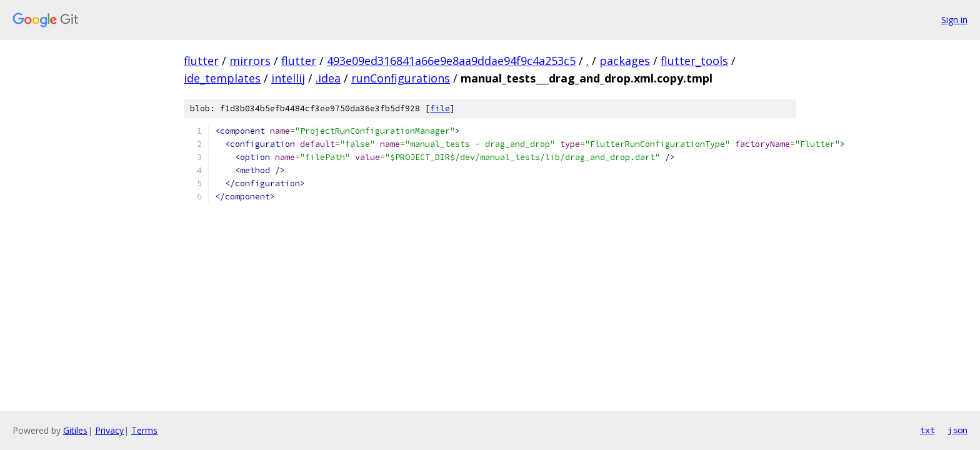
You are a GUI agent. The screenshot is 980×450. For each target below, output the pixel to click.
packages (625, 61)
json (957, 430)
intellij (288, 78)
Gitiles (75, 430)
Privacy (109, 430)
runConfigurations (401, 78)
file (440, 108)
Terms (144, 430)
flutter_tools (694, 61)
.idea (328, 78)
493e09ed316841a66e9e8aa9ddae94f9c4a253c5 (451, 61)
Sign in (954, 20)
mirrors (250, 61)
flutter (201, 61)
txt (927, 430)
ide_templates (222, 78)
